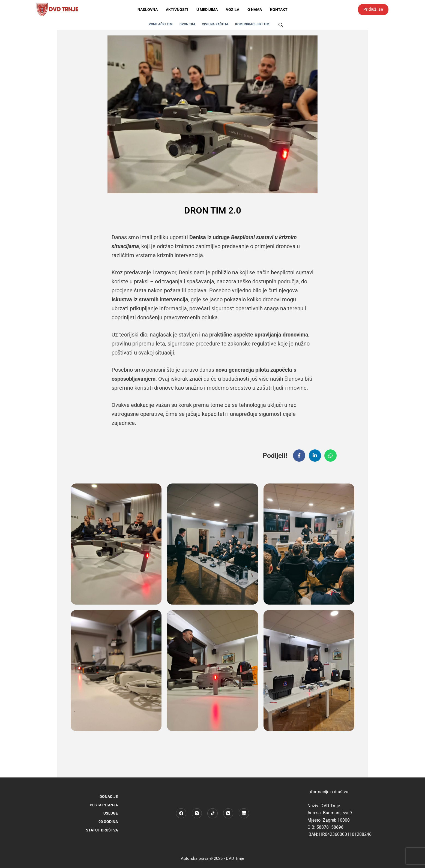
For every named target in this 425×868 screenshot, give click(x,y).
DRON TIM (187, 24)
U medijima (207, 10)
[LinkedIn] (244, 813)
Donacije (109, 797)
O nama (255, 10)
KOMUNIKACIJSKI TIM (252, 24)
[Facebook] (181, 813)
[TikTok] (212, 813)
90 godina (108, 822)
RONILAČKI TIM (161, 24)
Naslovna (148, 10)
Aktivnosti (177, 10)
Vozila (233, 10)
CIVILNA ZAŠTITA (215, 24)
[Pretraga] (281, 25)
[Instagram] (197, 813)
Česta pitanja (104, 805)
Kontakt (279, 10)
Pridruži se (373, 9)
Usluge (111, 813)
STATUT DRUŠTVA (102, 830)
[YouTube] (228, 813)
